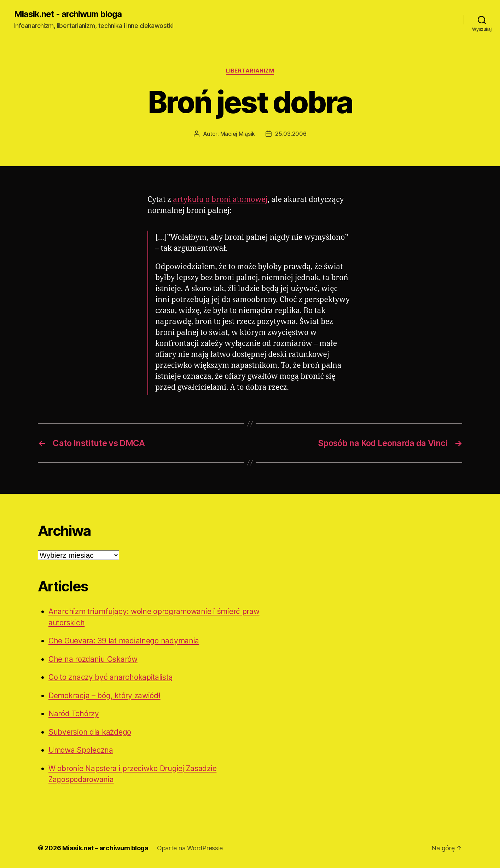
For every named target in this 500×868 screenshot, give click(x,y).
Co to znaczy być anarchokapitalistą (111, 677)
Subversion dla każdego (90, 732)
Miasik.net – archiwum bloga (105, 848)
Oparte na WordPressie (190, 848)
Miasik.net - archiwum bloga (68, 14)
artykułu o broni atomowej (220, 200)
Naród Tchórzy (74, 714)
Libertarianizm (250, 71)
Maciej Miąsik (238, 134)
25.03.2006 (291, 134)
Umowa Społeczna (81, 750)
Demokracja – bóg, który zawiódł (104, 696)
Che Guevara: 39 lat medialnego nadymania (124, 641)
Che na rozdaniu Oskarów (93, 659)
